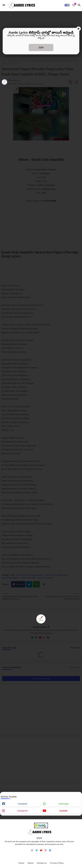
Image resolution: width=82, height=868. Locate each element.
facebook (23, 804)
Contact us (42, 863)
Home (21, 863)
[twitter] (37, 850)
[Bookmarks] (74, 5)
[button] (67, 5)
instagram (22, 811)
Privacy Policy (57, 863)
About (31, 863)
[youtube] (41, 850)
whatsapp (63, 804)
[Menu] (4, 5)
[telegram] (50, 850)
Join (41, 47)
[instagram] (46, 850)
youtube (63, 811)
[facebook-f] (32, 850)
